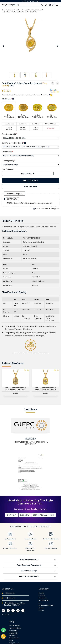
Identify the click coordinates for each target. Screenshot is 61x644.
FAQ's (11, 640)
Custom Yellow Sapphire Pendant (33, 10)
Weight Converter (15, 643)
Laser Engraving (8, 161)
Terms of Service (14, 638)
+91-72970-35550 (10, 593)
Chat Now (11, 515)
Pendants (18, 10)
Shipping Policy (14, 633)
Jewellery (10, 10)
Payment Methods (15, 626)
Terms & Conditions (15, 628)
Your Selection (7, 169)
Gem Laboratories (44, 600)
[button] (58, 83)
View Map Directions (8, 615)
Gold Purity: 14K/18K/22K (14, 143)
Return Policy (13, 635)
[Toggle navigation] (57, 5)
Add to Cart (30, 181)
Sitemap (41, 608)
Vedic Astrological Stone (46, 605)
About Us (41, 593)
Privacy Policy (13, 631)
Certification (7, 152)
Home (3, 10)
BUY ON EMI (30, 186)
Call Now (25, 515)
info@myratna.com (10, 598)
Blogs (40, 603)
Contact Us (51, 128)
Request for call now (44, 515)
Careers (41, 610)
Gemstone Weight (9, 134)
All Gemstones (43, 598)
